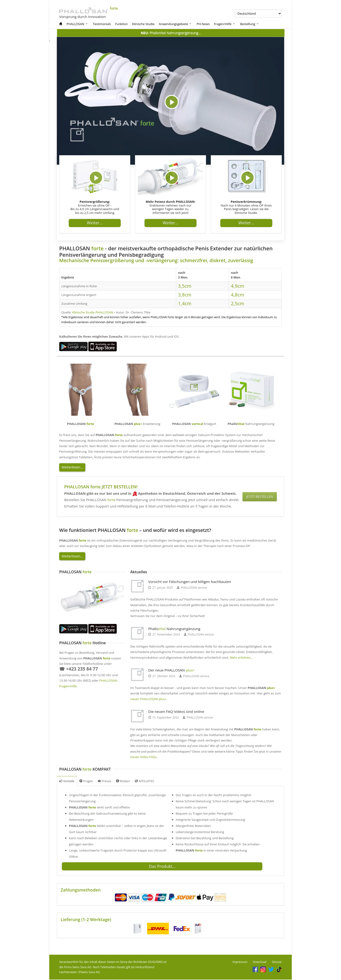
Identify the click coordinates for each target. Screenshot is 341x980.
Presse (105, 781)
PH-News (203, 24)
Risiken (123, 781)
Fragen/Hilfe (225, 24)
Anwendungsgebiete (175, 24)
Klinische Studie (143, 24)
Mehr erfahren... (241, 658)
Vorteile (67, 781)
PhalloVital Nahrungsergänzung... (171, 33)
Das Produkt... (160, 867)
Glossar (277, 962)
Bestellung (250, 24)
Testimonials (102, 24)
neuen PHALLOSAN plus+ (148, 699)
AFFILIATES (144, 781)
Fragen (86, 781)
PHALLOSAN (77, 24)
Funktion (121, 24)
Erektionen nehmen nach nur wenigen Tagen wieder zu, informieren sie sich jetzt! (170, 207)
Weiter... (95, 225)
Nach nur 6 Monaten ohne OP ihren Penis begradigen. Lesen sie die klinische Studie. (246, 207)
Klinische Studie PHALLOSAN (93, 312)
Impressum (240, 962)
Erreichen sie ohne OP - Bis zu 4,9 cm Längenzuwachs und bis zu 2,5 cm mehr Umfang (95, 207)
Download (260, 962)
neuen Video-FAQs (143, 757)
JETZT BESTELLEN (260, 496)
